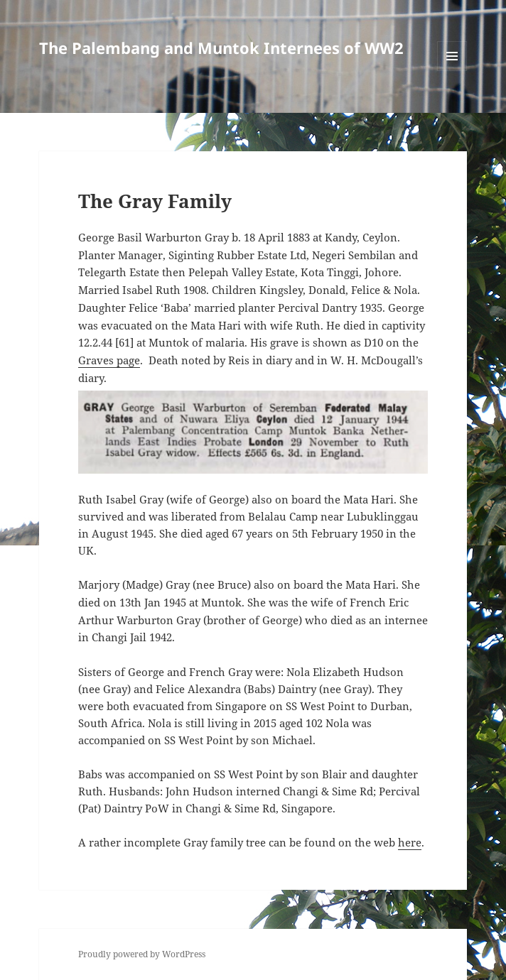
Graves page (109, 360)
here (410, 842)
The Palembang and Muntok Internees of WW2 (221, 48)
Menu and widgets (452, 71)
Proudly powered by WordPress (142, 954)
